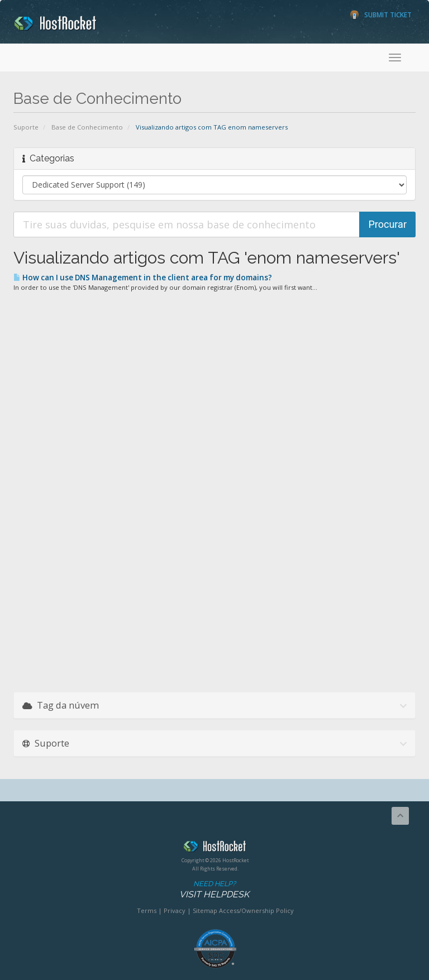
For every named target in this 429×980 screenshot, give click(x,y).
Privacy (175, 910)
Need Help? (214, 890)
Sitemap (205, 910)
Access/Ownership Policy (256, 910)
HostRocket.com (215, 848)
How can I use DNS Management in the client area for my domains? (143, 278)
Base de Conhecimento (87, 127)
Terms (147, 910)
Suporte (26, 127)
